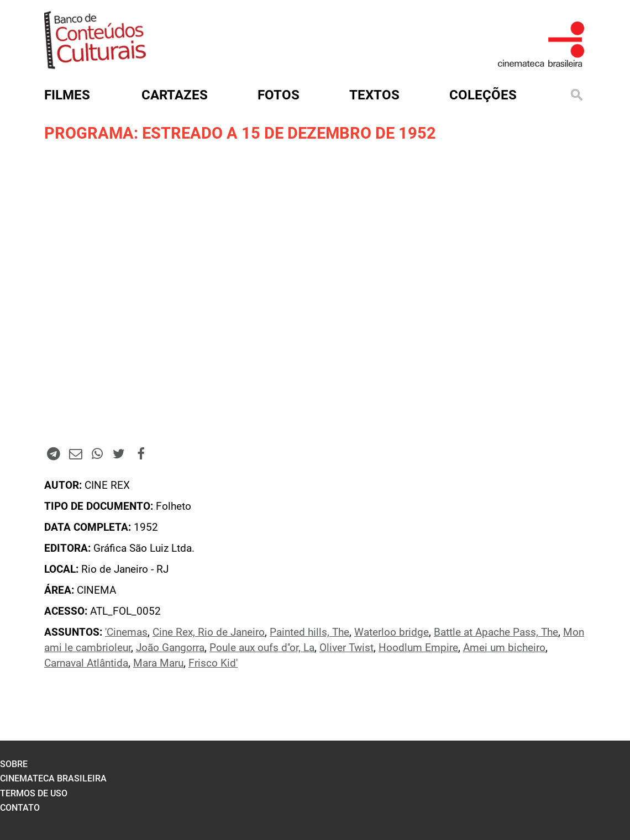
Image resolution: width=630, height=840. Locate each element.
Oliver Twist (347, 648)
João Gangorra (170, 648)
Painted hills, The (309, 632)
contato (20, 808)
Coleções (483, 95)
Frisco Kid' (213, 663)
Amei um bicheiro (504, 648)
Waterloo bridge (392, 632)
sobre (14, 764)
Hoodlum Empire (418, 648)
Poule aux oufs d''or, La (262, 648)
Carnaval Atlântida (86, 663)
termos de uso (34, 793)
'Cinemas (126, 632)
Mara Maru (158, 663)
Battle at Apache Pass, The (496, 632)
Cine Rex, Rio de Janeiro (209, 632)
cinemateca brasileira (53, 778)
